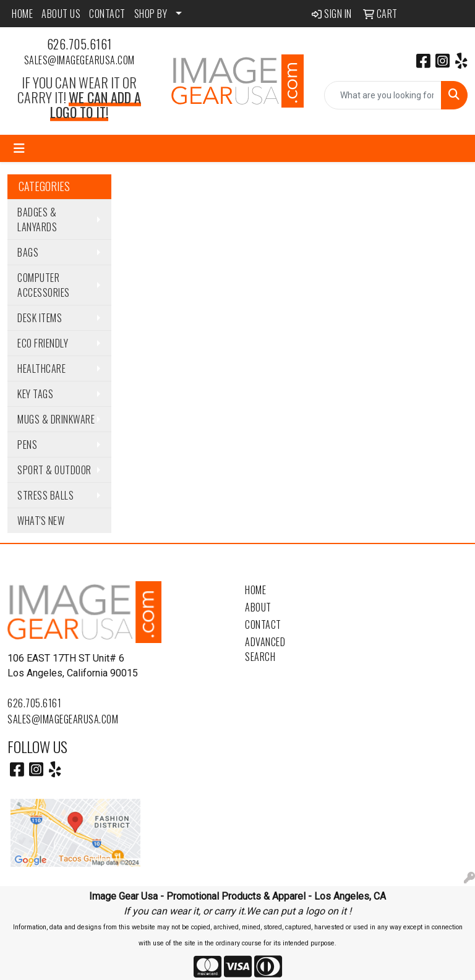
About (258, 607)
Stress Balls (45, 495)
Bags (28, 252)
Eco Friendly (43, 343)
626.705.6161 (79, 44)
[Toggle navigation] (19, 148)
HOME (22, 14)
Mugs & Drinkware (56, 419)
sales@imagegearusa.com (79, 60)
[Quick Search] (383, 95)
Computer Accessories (44, 285)
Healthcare (41, 369)
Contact (263, 624)
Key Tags (35, 394)
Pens (27, 445)
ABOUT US (61, 14)
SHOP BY (151, 14)
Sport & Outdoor (54, 470)
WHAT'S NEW (41, 521)
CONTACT (107, 14)
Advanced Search (265, 649)
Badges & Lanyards (37, 219)
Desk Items (40, 318)
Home (255, 590)
